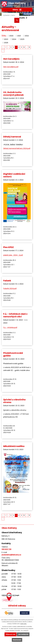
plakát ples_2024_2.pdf (13, 255)
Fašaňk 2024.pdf (10, 288)
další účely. (24, 624)
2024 (14, 39)
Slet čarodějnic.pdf (11, 67)
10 (24, 47)
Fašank (7, 281)
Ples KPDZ (8, 247)
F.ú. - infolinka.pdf (10, 327)
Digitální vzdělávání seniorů (14, 175)
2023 (6, 39)
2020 (11, 36)
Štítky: (4, 36)
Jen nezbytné (23, 634)
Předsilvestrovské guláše (13, 354)
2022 (27, 36)
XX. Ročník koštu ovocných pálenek (13, 94)
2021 (19, 36)
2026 (6, 43)
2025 (22, 39)
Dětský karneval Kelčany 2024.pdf (17, 148)
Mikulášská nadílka (14, 446)
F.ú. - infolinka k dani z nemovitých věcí (15, 315)
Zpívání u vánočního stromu (14, 401)
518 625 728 (6, 549)
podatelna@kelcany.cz (11, 555)
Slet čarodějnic (11, 59)
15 (29, 47)
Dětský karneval (12, 137)
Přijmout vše (11, 634)
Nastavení (17, 640)
